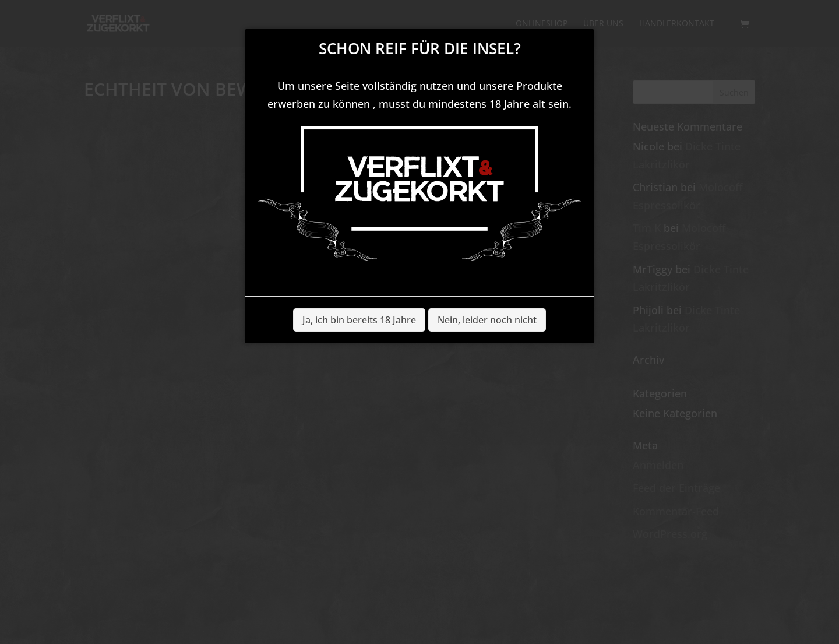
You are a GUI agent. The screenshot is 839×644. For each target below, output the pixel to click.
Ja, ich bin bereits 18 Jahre (359, 320)
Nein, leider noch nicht (487, 320)
